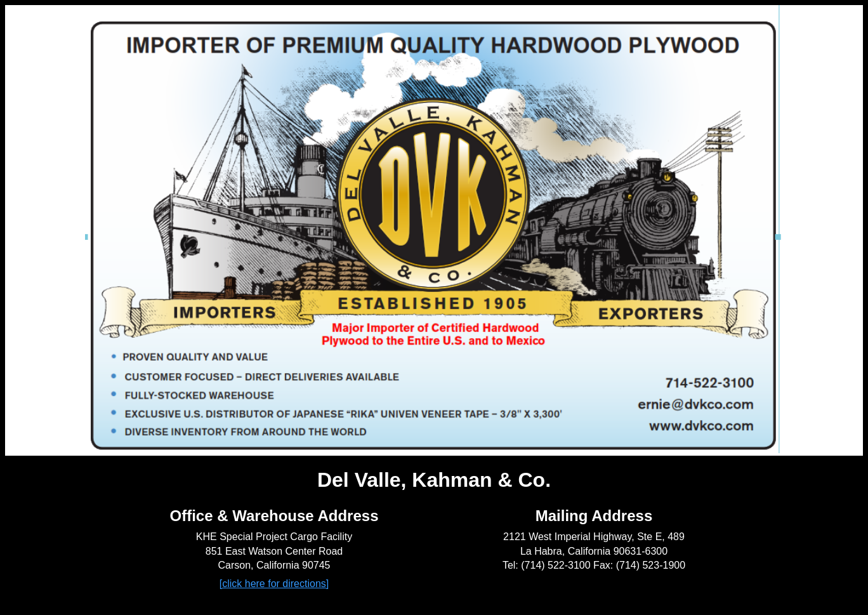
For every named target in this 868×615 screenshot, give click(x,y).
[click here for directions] (274, 584)
